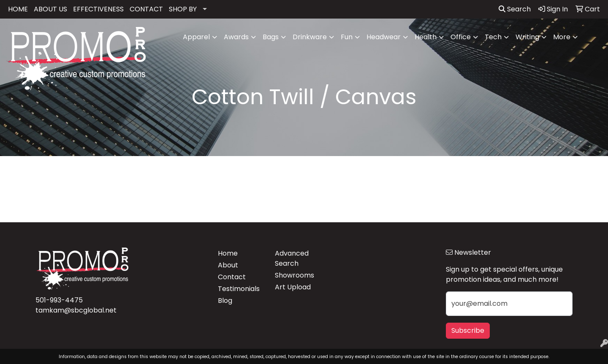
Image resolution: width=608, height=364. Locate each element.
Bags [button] (271, 37)
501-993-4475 (59, 300)
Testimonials (239, 289)
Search (515, 9)
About (228, 265)
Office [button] (461, 37)
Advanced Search (292, 258)
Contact (232, 277)
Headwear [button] (384, 37)
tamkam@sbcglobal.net (76, 310)
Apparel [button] (196, 37)
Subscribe (468, 330)
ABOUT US (50, 9)
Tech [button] (493, 37)
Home (228, 253)
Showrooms (294, 275)
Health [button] (426, 37)
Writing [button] (527, 37)
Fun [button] (347, 37)
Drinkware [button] (310, 37)
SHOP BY (183, 9)
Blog (225, 301)
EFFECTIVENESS (98, 9)
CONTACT (146, 9)
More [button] (562, 37)
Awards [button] (236, 37)
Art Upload (293, 287)
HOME (18, 9)
